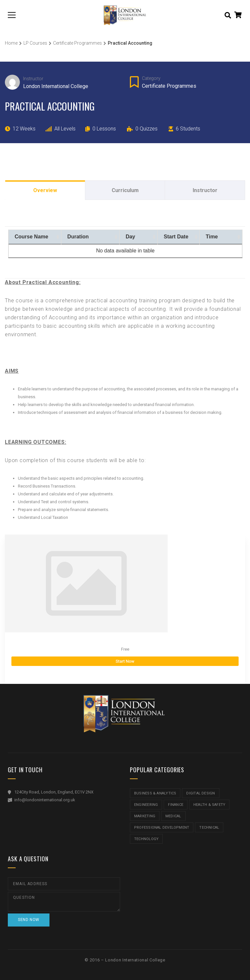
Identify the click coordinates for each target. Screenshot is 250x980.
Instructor (33, 79)
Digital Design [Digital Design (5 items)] (201, 793)
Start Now (125, 661)
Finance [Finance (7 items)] (176, 805)
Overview (45, 190)
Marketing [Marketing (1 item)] (145, 816)
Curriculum (125, 190)
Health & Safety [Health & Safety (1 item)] (209, 805)
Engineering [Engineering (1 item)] (146, 805)
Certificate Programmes (169, 86)
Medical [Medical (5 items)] (173, 816)
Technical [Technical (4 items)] (209, 828)
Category (151, 78)
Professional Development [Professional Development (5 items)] (162, 828)
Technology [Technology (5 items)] (146, 839)
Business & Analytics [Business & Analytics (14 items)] (155, 793)
